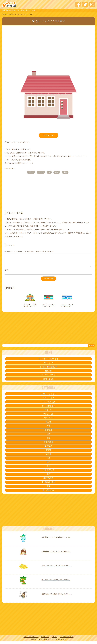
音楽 (48, 489)
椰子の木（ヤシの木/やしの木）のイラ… (56, 582)
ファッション (48, 416)
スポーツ (49, 412)
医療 (48, 440)
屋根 (57, 172)
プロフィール (48, 365)
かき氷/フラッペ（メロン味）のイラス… (56, 540)
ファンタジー (48, 420)
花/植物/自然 (48, 481)
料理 (48, 461)
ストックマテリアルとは (48, 361)
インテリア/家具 (48, 404)
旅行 (48, 465)
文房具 (48, 457)
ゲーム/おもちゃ (48, 408)
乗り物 (48, 424)
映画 (48, 469)
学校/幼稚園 (48, 445)
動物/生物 (48, 433)
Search (91, 348)
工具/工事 (48, 449)
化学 (48, 437)
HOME (4, 14)
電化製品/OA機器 (49, 485)
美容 (48, 477)
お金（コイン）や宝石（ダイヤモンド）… (57, 568)
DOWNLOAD (48, 135)
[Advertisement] (48, 42)
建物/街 (11, 14)
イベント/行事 (49, 400)
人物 (48, 428)
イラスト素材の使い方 (48, 369)
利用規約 (49, 373)
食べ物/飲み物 (49, 493)
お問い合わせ (48, 381)
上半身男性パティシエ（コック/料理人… (56, 554)
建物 (65, 172)
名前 (7, 272)
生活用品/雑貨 (49, 473)
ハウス (31, 172)
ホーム (41, 172)
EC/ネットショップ (48, 396)
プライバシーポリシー (48, 377)
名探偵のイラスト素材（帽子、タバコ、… (57, 597)
